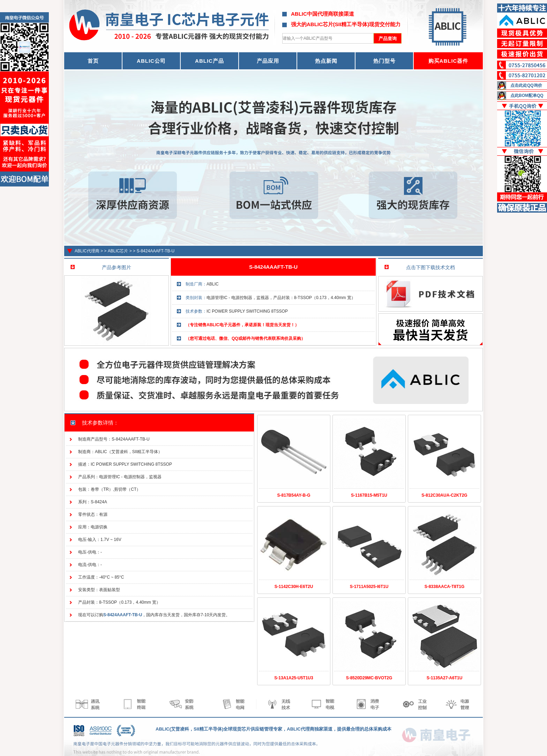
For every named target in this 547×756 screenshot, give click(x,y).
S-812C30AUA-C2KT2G (444, 495)
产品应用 (268, 61)
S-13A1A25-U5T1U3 (294, 678)
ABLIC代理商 (87, 251)
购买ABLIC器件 (448, 61)
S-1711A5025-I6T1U (369, 587)
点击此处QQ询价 (526, 85)
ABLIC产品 (209, 61)
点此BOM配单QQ (527, 96)
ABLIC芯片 (118, 251)
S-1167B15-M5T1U (369, 495)
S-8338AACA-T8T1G (445, 587)
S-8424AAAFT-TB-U (155, 251)
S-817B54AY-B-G (294, 495)
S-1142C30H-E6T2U (294, 587)
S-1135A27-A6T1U (445, 678)
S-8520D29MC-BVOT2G (369, 678)
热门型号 (384, 61)
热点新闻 (326, 61)
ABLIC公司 (151, 61)
